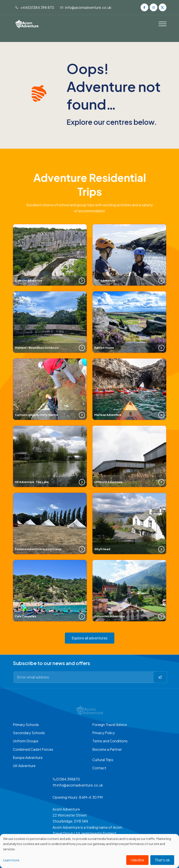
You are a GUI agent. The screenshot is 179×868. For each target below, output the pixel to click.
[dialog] (89, 851)
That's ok (162, 860)
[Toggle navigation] (163, 24)
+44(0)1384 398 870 (35, 7)
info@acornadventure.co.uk (86, 7)
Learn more (11, 860)
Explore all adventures (90, 638)
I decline (137, 860)
